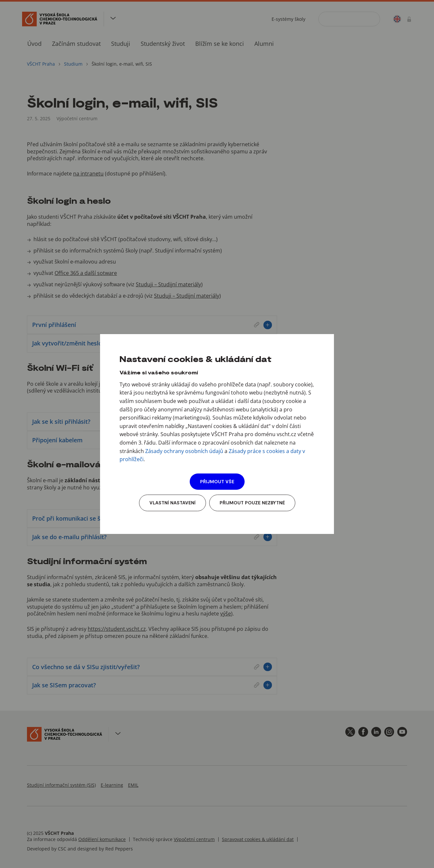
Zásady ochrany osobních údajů (184, 451)
